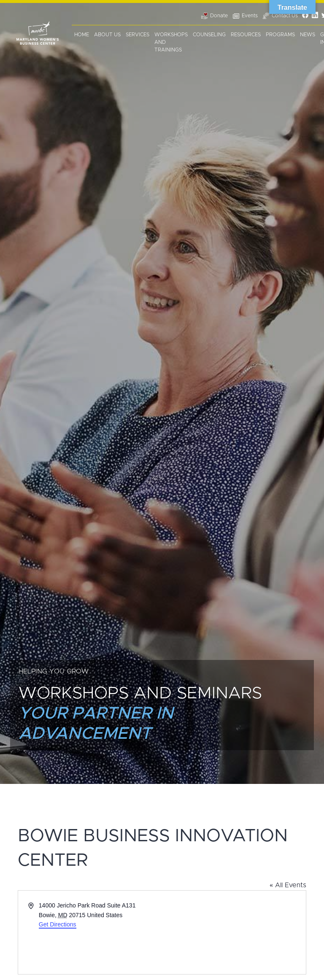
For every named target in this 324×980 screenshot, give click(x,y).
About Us (107, 35)
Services (138, 35)
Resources (246, 35)
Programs (280, 35)
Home (82, 35)
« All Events (288, 885)
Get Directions (58, 924)
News (308, 35)
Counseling (209, 35)
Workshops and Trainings (171, 42)
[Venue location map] (233, 932)
